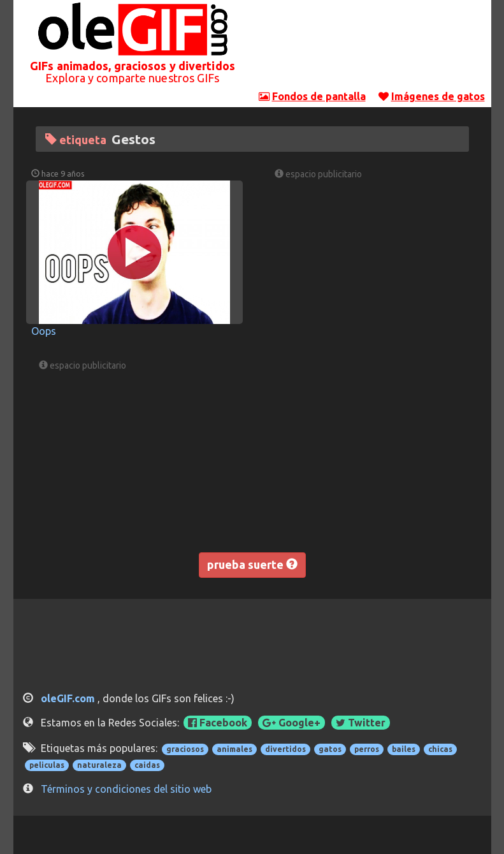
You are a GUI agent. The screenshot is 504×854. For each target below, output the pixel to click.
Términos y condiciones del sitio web (126, 789)
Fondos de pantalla (319, 96)
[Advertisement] (371, 48)
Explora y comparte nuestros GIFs (132, 78)
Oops (44, 331)
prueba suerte (252, 564)
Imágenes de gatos (438, 96)
